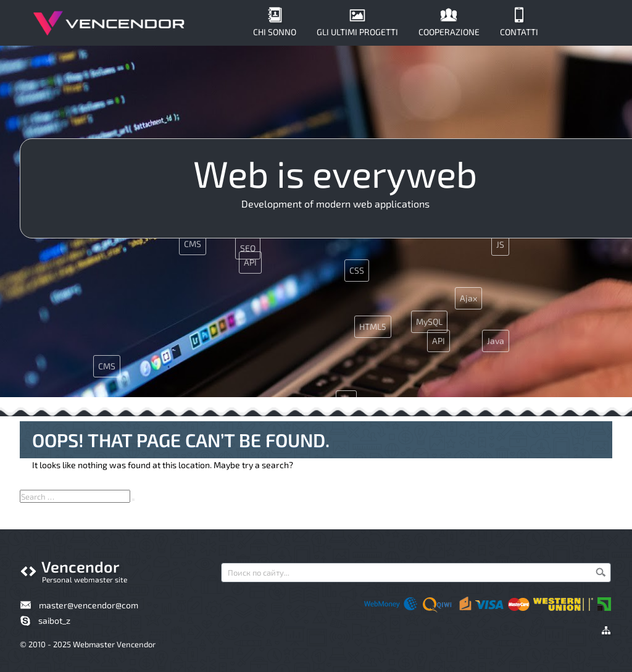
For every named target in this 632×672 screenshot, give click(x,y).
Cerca (601, 572)
